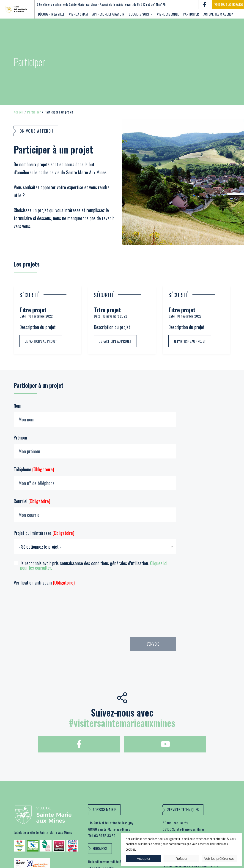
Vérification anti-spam (44, 582)
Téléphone (95, 478)
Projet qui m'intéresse (95, 542)
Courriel (95, 510)
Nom (95, 414)
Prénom (95, 446)
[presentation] (33, 610)
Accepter (144, 859)
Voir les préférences (219, 859)
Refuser (182, 859)
